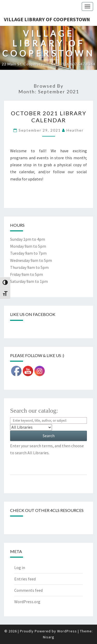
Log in (20, 567)
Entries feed (25, 579)
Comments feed (28, 590)
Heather (75, 130)
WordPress (67, 631)
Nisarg (49, 637)
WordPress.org (27, 602)
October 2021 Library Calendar (49, 116)
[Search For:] (48, 421)
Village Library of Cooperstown (47, 19)
